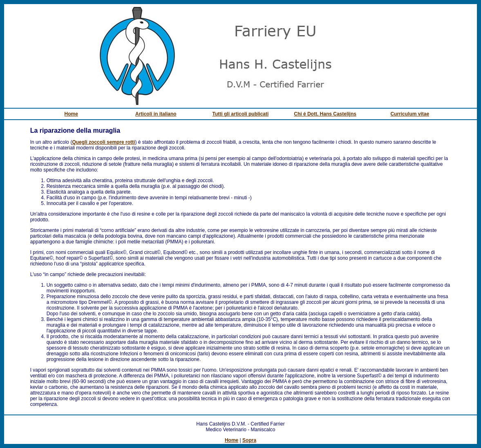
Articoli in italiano (156, 114)
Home (71, 114)
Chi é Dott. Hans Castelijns (325, 114)
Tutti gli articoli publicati (241, 114)
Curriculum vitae (410, 114)
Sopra (249, 440)
